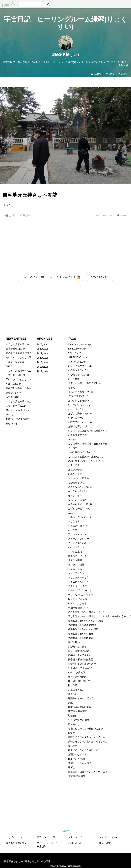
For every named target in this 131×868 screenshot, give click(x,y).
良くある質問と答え (16, 843)
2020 (39, 358)
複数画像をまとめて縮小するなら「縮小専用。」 (30, 861)
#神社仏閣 (10, 216)
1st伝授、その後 (14, 419)
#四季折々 (25, 216)
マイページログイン (109, 837)
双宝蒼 (9, 397)
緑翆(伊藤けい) (66, 55)
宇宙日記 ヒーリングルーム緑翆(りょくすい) (65, 23)
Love (110, 74)
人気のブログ (75, 837)
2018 (39, 367)
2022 (39, 349)
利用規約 (42, 846)
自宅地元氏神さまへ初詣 (30, 195)
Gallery (96, 74)
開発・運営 (105, 843)
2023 (39, 344)
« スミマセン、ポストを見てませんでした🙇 (51, 277)
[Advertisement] (66, 252)
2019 (39, 362)
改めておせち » (100, 277)
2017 (39, 371)
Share (122, 74)
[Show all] (124, 65)
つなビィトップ (14, 837)
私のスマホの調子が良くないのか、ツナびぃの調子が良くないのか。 (19, 357)
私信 (8, 424)
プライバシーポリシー (49, 843)
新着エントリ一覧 (46, 837)
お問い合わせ (75, 843)
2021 (39, 353)
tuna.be (65, 831)
